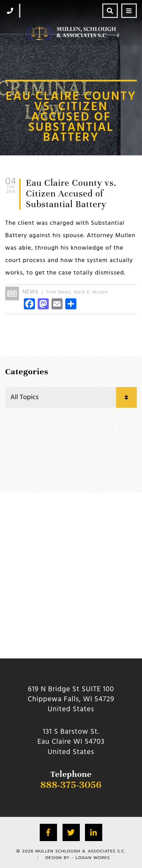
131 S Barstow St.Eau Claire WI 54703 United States (71, 742)
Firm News (59, 292)
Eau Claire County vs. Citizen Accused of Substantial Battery (71, 194)
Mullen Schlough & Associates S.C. (81, 851)
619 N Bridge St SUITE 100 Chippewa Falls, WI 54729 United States (71, 700)
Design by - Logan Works (78, 858)
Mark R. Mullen (91, 292)
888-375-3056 (71, 785)
